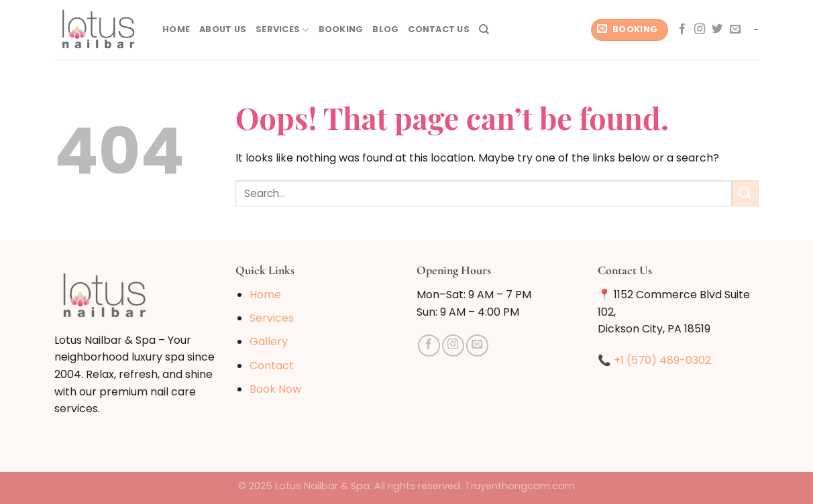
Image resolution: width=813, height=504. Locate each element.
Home (176, 29)
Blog (385, 29)
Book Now (275, 389)
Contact (272, 366)
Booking (341, 29)
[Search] (484, 29)
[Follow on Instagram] (700, 29)
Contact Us (439, 29)
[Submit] (745, 193)
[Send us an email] (735, 29)
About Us (223, 29)
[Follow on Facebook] (682, 29)
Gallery (269, 341)
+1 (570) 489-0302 (662, 360)
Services (282, 30)
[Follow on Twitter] (717, 29)
